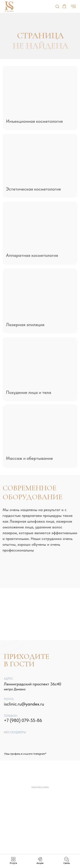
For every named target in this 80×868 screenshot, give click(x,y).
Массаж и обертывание (29, 458)
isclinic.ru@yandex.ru (24, 704)
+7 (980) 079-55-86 (23, 720)
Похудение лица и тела (29, 392)
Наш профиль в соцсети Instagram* (25, 754)
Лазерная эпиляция (25, 325)
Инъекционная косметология (34, 121)
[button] (57, 6)
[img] (40, 92)
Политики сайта (40, 787)
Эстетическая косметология (33, 189)
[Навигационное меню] (73, 6)
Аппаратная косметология (32, 255)
